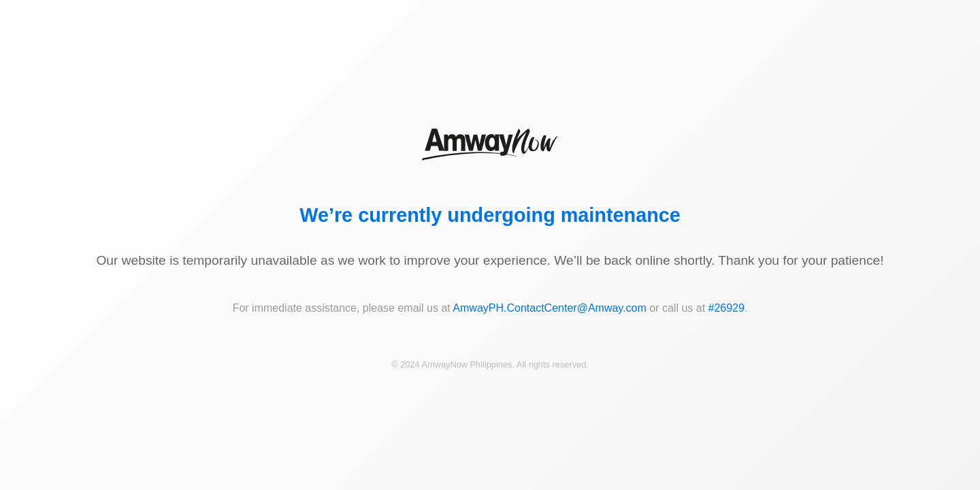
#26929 (726, 308)
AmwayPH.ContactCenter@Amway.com (549, 308)
